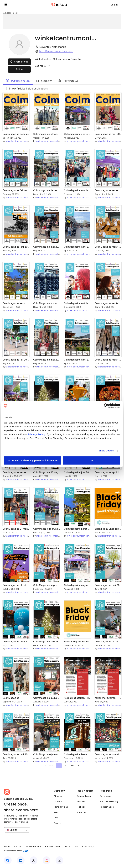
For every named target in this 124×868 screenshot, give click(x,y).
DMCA (67, 846)
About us (58, 796)
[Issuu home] (59, 5)
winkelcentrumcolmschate (18, 141)
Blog (56, 818)
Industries (82, 812)
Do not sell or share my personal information (33, 460)
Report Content (53, 846)
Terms (7, 846)
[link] (114, 5)
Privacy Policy (36, 434)
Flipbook (81, 807)
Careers (58, 801)
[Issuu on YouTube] (59, 860)
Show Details (106, 451)
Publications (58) (18, 81)
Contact (58, 823)
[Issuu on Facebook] (8, 860)
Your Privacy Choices (16, 851)
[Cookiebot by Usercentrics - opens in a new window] (106, 406)
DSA (76, 846)
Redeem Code (107, 807)
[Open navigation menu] (6, 5)
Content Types (84, 796)
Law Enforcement (33, 846)
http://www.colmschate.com (56, 51)
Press (57, 812)
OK (91, 460)
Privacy (17, 846)
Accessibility (88, 846)
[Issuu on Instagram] (46, 860)
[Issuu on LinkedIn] (21, 860)
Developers (106, 796)
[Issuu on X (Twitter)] (34, 860)
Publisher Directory (109, 801)
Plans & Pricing (61, 807)
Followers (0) (68, 81)
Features (81, 801)
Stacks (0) (44, 81)
